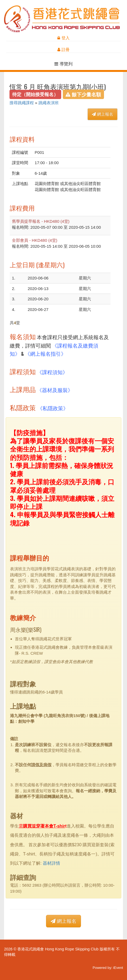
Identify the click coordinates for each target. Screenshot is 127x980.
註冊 (63, 50)
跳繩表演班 (49, 103)
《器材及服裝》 (55, 390)
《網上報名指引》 (45, 353)
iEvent (118, 968)
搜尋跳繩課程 (22, 103)
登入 (63, 38)
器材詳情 (51, 863)
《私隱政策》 (53, 408)
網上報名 (102, 114)
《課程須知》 (52, 372)
